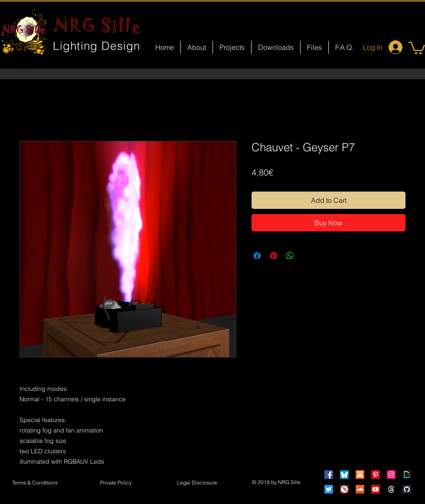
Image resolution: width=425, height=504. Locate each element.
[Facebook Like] (221, 371)
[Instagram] (391, 475)
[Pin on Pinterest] (274, 256)
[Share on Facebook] (257, 256)
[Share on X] (307, 256)
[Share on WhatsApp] (290, 256)
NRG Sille (98, 25)
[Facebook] (329, 475)
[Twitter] (329, 489)
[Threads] (391, 489)
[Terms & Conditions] (35, 483)
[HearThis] (344, 489)
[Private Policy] (116, 483)
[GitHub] (407, 489)
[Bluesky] (344, 475)
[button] (417, 47)
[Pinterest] (376, 475)
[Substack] (360, 475)
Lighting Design (97, 46)
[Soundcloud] (360, 489)
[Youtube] (376, 489)
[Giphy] (407, 475)
